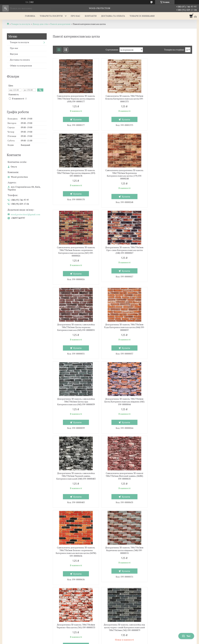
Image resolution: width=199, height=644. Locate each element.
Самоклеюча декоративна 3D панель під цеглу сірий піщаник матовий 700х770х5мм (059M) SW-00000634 (122, 552)
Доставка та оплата (113, 16)
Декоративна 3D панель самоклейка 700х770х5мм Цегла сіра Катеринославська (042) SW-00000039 (170, 250)
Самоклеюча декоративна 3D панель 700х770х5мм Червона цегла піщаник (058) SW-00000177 (75, 99)
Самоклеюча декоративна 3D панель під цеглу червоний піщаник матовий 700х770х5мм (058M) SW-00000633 (75, 552)
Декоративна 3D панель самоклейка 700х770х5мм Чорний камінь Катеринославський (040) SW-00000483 (122, 325)
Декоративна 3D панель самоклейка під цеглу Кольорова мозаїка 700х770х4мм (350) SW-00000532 (170, 552)
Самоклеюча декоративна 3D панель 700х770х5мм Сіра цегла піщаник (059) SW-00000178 (170, 99)
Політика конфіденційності (119, 641)
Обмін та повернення (21, 66)
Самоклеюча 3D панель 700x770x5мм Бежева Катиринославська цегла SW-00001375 (122, 99)
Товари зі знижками (142, 16)
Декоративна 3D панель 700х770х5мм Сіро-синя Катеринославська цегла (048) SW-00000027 (170, 173)
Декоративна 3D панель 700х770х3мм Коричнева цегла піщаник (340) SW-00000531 (122, 399)
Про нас (75, 16)
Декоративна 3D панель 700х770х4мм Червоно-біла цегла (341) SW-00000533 (170, 397)
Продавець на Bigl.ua (99, 638)
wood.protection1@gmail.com (25, 214)
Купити (77, 119)
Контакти (91, 16)
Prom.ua (114, 635)
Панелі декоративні (60, 24)
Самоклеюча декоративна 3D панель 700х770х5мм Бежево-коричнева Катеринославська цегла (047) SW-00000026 (122, 174)
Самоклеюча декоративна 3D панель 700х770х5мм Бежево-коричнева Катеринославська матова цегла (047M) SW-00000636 (75, 400)
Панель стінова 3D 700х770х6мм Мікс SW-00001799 (170, 475)
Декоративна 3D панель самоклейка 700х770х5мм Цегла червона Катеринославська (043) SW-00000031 (75, 250)
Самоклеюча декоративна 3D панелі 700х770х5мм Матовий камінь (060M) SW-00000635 (170, 325)
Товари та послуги (51, 16)
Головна (30, 16)
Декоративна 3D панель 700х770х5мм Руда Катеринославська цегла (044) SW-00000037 (122, 250)
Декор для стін (40, 24)
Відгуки (14, 54)
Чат (186, 636)
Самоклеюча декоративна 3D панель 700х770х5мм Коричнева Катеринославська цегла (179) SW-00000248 (75, 174)
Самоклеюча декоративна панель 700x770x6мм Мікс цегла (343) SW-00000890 (122, 476)
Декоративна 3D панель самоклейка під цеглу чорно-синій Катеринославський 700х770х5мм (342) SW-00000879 (75, 477)
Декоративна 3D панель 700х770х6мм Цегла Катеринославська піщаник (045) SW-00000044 (75, 325)
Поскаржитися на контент (95, 641)
